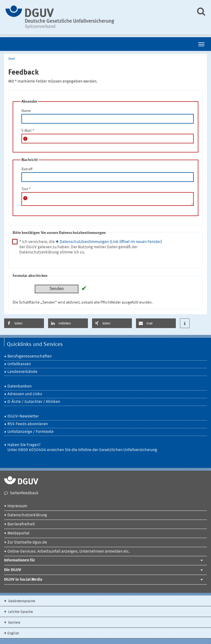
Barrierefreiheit (21, 524)
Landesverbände (22, 372)
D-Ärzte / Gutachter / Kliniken (34, 402)
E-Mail (28, 131)
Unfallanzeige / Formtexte (30, 432)
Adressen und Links (25, 394)
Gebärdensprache (21, 601)
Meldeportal (18, 534)
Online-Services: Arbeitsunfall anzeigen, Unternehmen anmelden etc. (69, 552)
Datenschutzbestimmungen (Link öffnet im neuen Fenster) (111, 242)
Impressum (17, 506)
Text (26, 189)
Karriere (14, 623)
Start (12, 59)
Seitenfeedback (24, 493)
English (13, 633)
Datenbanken (20, 387)
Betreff (27, 169)
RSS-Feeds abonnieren (28, 424)
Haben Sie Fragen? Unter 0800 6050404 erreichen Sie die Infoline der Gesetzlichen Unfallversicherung (82, 448)
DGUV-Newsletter (23, 417)
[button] (24, 323)
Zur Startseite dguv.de (27, 543)
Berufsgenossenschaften (30, 357)
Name (26, 111)
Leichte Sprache (20, 612)
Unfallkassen (19, 364)
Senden (57, 289)
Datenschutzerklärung (27, 515)
